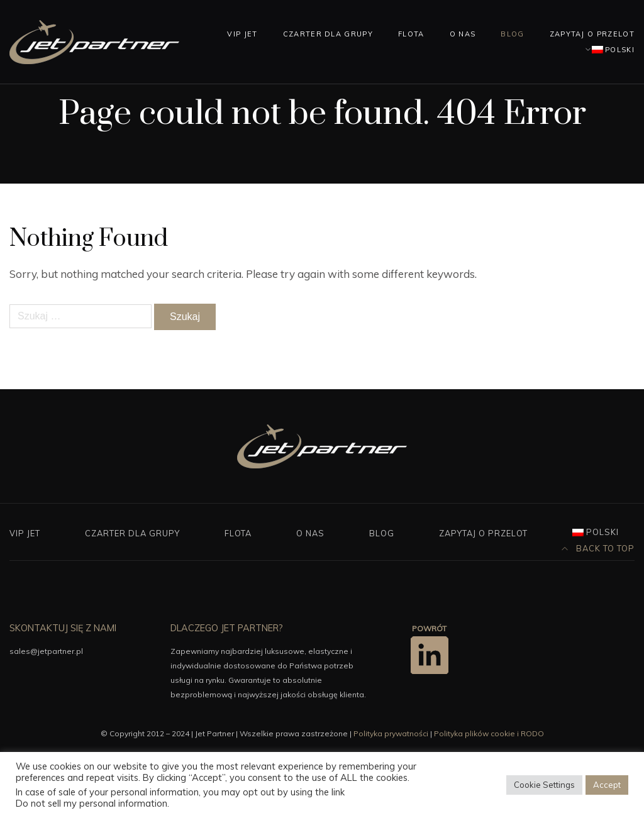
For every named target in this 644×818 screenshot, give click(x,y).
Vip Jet (242, 34)
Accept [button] (607, 785)
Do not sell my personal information (92, 803)
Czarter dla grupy (328, 34)
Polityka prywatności (391, 733)
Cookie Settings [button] (544, 785)
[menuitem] (608, 50)
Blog (512, 34)
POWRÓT (429, 628)
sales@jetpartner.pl (46, 651)
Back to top (598, 548)
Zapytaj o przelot (592, 34)
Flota (411, 34)
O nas (463, 34)
